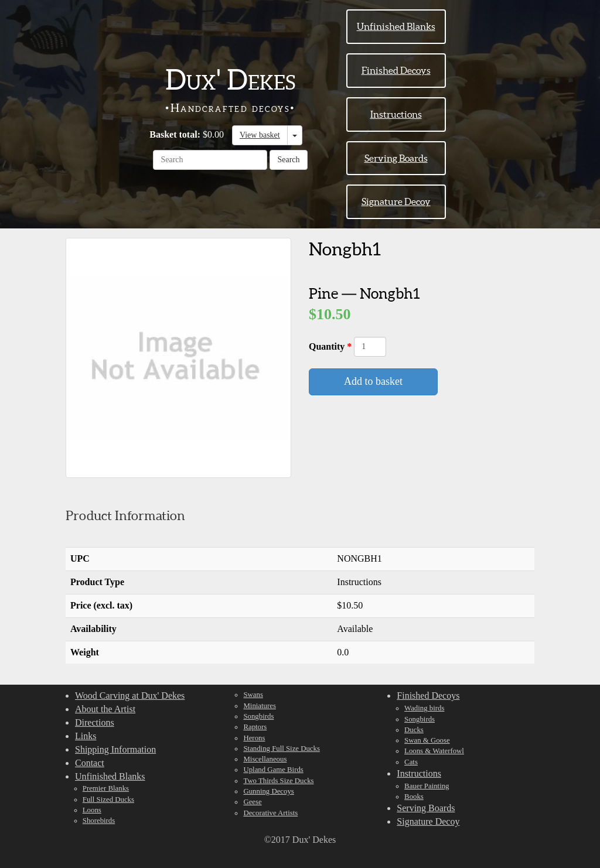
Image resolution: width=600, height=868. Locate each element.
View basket (260, 135)
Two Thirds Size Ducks (278, 781)
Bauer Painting (427, 786)
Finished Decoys (396, 70)
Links (86, 736)
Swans (253, 695)
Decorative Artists (270, 813)
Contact (90, 763)
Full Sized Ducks (108, 799)
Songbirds (258, 716)
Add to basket (373, 381)
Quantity (328, 346)
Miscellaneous (265, 759)
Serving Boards (396, 158)
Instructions (396, 114)
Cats (411, 762)
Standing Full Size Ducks (281, 749)
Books (414, 797)
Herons (254, 738)
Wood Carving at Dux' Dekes (130, 696)
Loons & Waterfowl (434, 751)
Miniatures (259, 706)
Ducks (414, 730)
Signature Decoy (396, 201)
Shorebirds (99, 821)
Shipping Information (115, 749)
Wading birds (424, 708)
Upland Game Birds (273, 770)
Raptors (255, 727)
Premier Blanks (106, 788)
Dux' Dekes (230, 80)
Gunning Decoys (268, 791)
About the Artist (105, 709)
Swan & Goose (427, 740)
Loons (92, 810)
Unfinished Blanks (396, 26)
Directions (95, 722)
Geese (252, 802)
